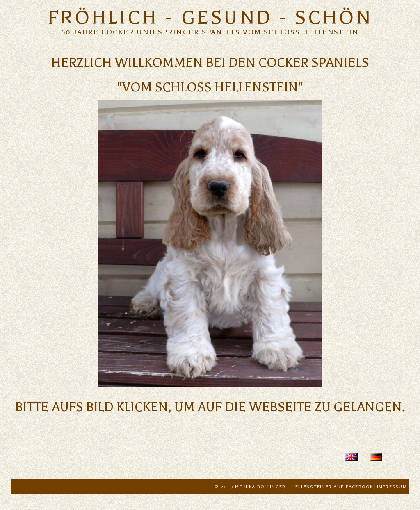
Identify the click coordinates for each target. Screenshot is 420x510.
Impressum (392, 487)
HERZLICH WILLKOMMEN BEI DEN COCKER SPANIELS (210, 63)
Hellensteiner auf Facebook (332, 487)
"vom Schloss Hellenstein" (210, 87)
